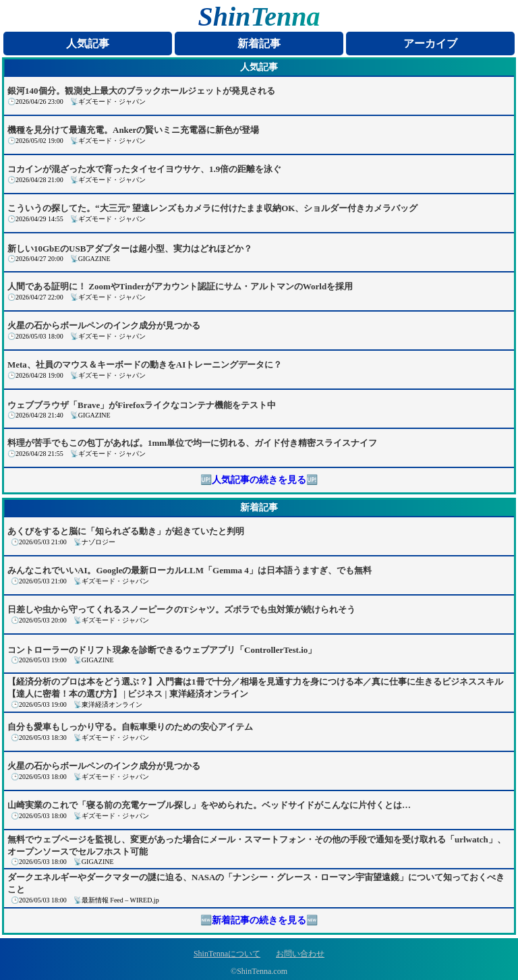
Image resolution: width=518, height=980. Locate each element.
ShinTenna (259, 17)
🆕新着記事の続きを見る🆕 (259, 920)
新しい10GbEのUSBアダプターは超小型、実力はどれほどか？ (130, 249)
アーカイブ (430, 44)
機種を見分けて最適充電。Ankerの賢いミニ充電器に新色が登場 (133, 130)
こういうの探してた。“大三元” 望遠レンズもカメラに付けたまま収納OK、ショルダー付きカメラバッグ (212, 208)
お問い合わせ (300, 954)
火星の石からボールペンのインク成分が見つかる (104, 325)
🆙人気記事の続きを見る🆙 (259, 480)
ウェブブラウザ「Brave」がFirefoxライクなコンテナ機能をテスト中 (142, 405)
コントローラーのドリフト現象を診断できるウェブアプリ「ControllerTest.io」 (162, 650)
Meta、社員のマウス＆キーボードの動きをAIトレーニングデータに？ (145, 365)
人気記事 (88, 44)
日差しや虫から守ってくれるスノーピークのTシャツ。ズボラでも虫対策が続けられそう (181, 609)
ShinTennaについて (227, 954)
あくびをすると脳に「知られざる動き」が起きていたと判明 (126, 531)
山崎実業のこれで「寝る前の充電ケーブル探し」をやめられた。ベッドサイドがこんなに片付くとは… (209, 805)
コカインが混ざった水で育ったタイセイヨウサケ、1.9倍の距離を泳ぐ (144, 169)
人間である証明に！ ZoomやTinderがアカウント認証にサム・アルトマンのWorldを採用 (180, 286)
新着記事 (259, 44)
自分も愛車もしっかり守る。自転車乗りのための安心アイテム (130, 727)
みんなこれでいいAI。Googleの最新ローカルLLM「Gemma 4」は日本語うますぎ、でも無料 (190, 570)
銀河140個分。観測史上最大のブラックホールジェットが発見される (141, 91)
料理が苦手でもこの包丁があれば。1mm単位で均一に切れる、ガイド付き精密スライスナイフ (192, 443)
